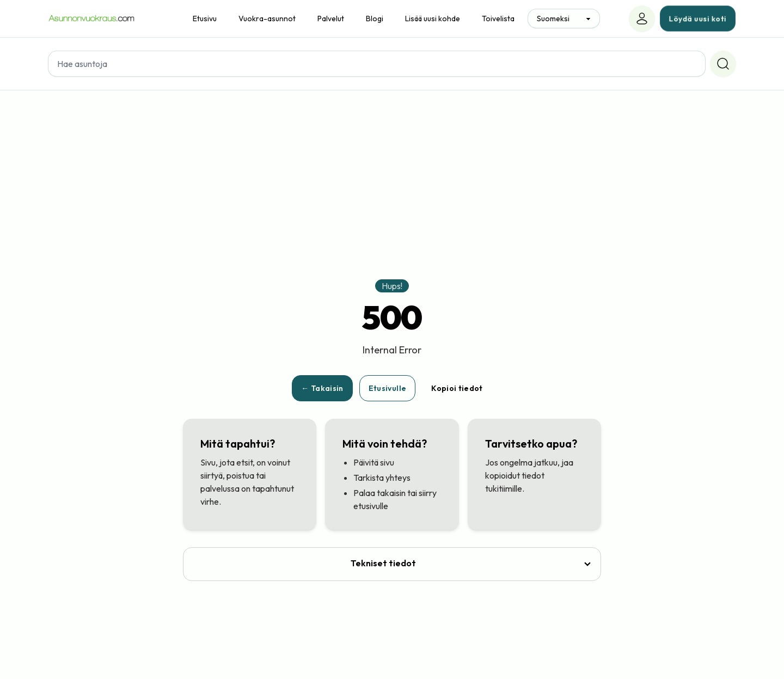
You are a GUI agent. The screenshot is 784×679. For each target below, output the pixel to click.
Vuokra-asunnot (267, 19)
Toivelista (498, 19)
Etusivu (205, 19)
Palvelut (331, 19)
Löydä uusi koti (698, 19)
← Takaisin (322, 388)
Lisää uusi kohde (433, 19)
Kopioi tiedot (457, 388)
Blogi (375, 19)
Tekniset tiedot (383, 563)
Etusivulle (388, 388)
